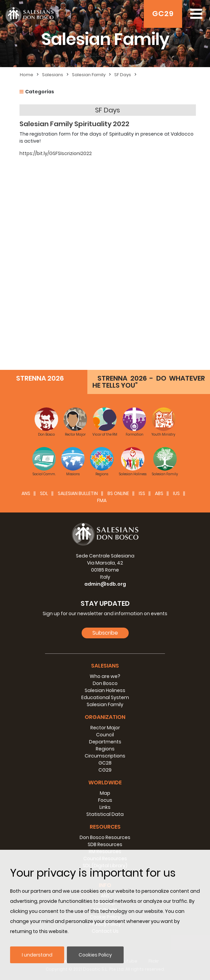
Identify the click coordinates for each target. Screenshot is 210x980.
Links (105, 807)
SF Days (123, 75)
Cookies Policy (95, 955)
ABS (159, 493)
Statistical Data (105, 814)
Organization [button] (105, 717)
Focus (105, 800)
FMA (102, 500)
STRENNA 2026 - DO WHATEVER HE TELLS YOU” (149, 382)
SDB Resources (105, 844)
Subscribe (105, 633)
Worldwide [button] (105, 782)
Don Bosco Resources (105, 837)
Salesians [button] (105, 666)
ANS (26, 493)
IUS (176, 493)
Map (105, 793)
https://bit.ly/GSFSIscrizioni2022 (56, 153)
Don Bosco (105, 683)
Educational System (105, 697)
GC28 (105, 763)
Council (105, 735)
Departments (105, 742)
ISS (142, 493)
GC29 (163, 14)
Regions (105, 749)
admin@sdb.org (105, 584)
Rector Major (105, 728)
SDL (44, 493)
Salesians (53, 75)
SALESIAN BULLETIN (78, 493)
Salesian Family (89, 75)
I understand (37, 955)
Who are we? (105, 676)
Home (27, 75)
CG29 (105, 770)
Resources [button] (105, 827)
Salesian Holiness (105, 690)
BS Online (118, 493)
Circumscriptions (105, 756)
